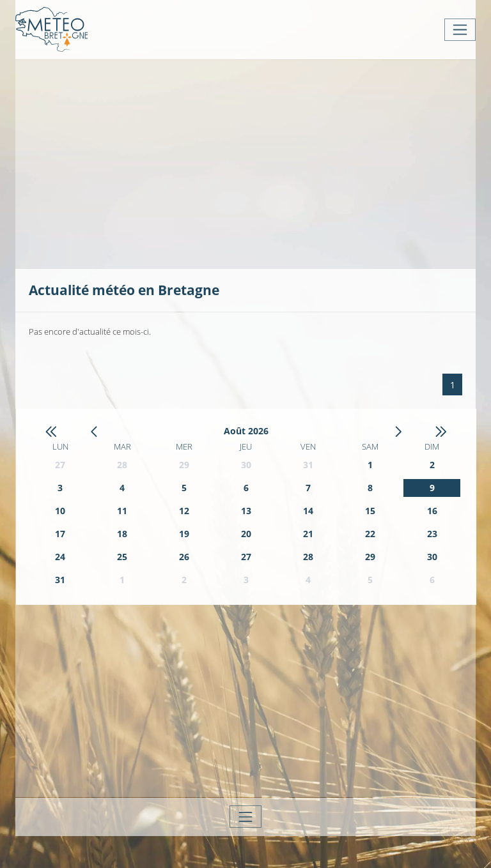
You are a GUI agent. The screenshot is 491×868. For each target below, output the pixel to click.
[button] (51, 431)
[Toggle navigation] (460, 30)
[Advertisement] (260, 163)
